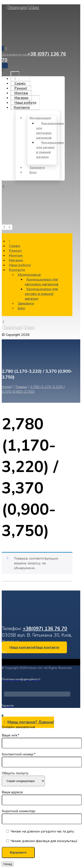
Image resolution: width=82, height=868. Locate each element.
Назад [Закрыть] (8, 864)
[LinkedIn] (4, 652)
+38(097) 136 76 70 (45, 629)
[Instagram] (5, 652)
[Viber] (33, 7)
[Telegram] (16, 7)
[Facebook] (2, 652)
